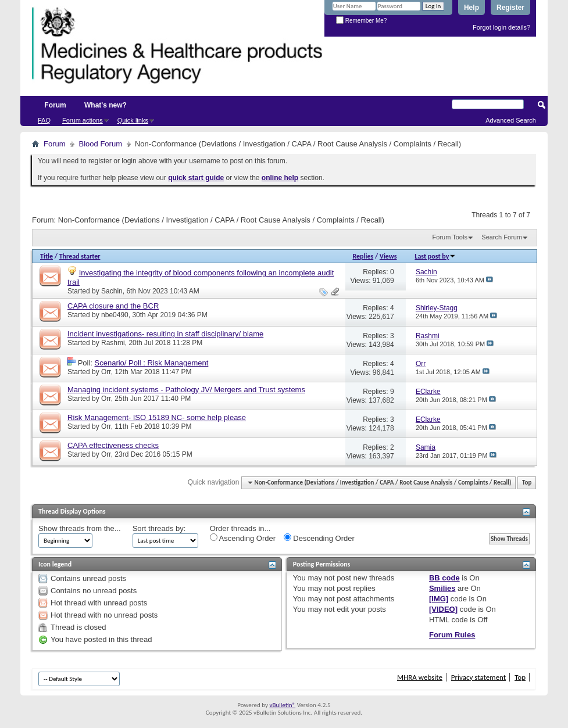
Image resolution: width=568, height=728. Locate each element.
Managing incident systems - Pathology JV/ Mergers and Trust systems (186, 390)
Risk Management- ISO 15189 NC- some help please (157, 417)
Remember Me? (361, 21)
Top (527, 483)
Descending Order (319, 538)
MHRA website (420, 677)
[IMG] (439, 599)
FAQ (44, 120)
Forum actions (83, 120)
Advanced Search (511, 120)
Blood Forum (101, 144)
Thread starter (80, 256)
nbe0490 (115, 315)
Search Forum (502, 237)
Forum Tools (450, 237)
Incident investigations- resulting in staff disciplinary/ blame (165, 334)
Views (388, 256)
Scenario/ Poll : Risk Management (152, 363)
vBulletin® (282, 705)
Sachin (112, 291)
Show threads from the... (80, 528)
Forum (55, 105)
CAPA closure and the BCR (113, 306)
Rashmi (113, 343)
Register (510, 8)
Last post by (435, 256)
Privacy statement (478, 677)
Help (471, 8)
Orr (106, 372)
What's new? (106, 105)
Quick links (133, 120)
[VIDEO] (443, 609)
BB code (444, 578)
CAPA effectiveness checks (113, 445)
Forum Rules (452, 635)
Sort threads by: (159, 528)
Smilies (442, 588)
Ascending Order (243, 538)
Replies (363, 256)
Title (47, 256)
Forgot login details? (501, 27)
